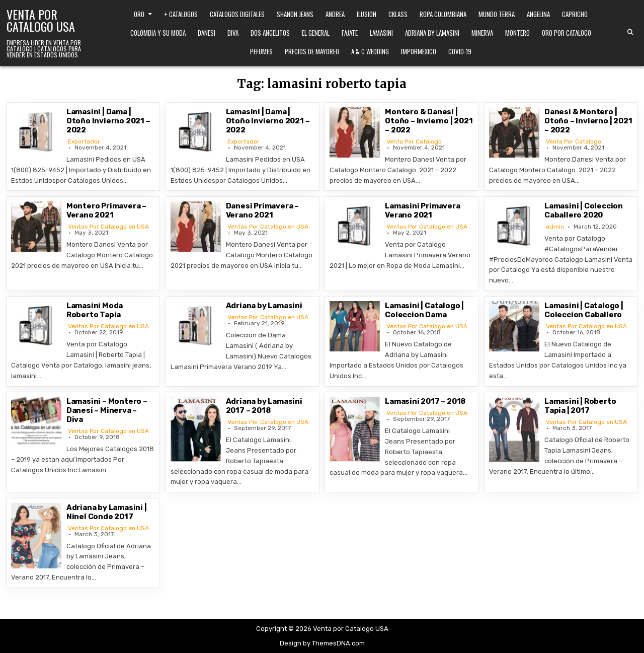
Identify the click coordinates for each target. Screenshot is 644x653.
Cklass (398, 14)
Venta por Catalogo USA (41, 20)
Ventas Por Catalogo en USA (108, 227)
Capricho (575, 14)
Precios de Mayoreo (312, 51)
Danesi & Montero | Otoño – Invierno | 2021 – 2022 (588, 121)
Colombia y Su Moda (158, 33)
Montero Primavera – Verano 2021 (106, 210)
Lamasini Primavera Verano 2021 (422, 210)
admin (555, 227)
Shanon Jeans (295, 14)
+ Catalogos (181, 14)
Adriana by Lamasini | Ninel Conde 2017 (107, 512)
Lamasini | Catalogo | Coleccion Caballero (584, 310)
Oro (139, 14)
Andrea (335, 14)
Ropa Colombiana (443, 14)
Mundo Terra (497, 14)
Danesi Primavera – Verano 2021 (262, 210)
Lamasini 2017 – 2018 (425, 401)
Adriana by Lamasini (432, 33)
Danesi (207, 33)
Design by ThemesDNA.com (322, 643)
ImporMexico (419, 51)
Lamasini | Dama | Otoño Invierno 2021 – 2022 (108, 121)
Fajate (350, 33)
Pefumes (261, 51)
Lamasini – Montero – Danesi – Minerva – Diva (107, 410)
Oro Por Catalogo (567, 33)
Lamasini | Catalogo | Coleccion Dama (424, 310)
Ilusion (367, 14)
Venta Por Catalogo (414, 141)
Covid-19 (460, 51)
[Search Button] (630, 32)
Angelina (538, 14)
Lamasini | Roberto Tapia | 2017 (580, 406)
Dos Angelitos (270, 33)
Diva (233, 33)
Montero (517, 33)
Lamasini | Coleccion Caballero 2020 (584, 210)
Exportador (84, 141)
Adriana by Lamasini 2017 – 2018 (264, 406)
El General (316, 33)
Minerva (482, 33)
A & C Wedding (370, 51)
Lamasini (381, 33)
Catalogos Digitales (237, 14)
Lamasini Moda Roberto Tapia (95, 310)
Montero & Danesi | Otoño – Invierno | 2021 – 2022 (429, 121)
